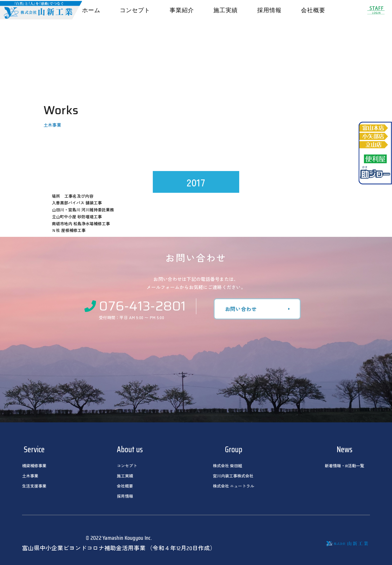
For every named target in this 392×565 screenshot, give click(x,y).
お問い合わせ (241, 309)
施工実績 (226, 10)
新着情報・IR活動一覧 (344, 466)
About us (130, 449)
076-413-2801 (135, 305)
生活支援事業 (34, 486)
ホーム (91, 10)
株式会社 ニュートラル (234, 486)
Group (234, 449)
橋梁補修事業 (34, 466)
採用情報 (269, 10)
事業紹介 (182, 10)
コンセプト (135, 10)
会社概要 (313, 10)
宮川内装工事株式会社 (233, 476)
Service (34, 449)
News (344, 449)
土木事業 (30, 476)
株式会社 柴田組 (227, 466)
